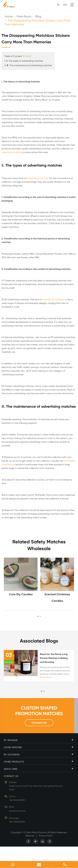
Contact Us (39, 723)
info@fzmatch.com (17, 811)
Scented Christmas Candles (57, 598)
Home (9, 16)
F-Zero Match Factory (36, 832)
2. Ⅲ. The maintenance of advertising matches (28, 65)
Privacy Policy (46, 836)
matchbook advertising (54, 299)
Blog (38, 16)
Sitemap (30, 836)
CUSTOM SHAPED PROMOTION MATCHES (39, 711)
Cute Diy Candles (21, 594)
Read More (46, 677)
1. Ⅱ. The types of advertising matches (24, 61)
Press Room (24, 16)
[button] (38, 616)
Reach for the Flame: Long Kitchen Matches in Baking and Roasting (54, 658)
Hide (27, 56)
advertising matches (12, 152)
